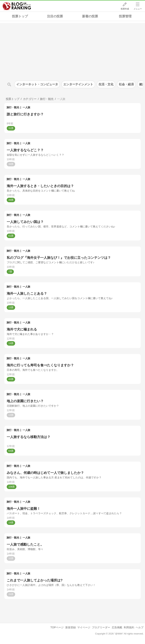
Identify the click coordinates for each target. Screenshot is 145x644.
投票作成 (125, 9)
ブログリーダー (101, 627)
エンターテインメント (78, 84)
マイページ (84, 627)
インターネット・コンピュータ (37, 84)
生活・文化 (106, 84)
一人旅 (26, 107)
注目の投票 (55, 16)
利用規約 (129, 627)
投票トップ (20, 16)
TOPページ (57, 627)
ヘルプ (140, 627)
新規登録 (71, 627)
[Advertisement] (72, 49)
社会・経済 (126, 84)
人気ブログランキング (17, 6)
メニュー (138, 9)
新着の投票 (90, 16)
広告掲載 (117, 627)
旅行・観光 (13, 107)
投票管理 (125, 16)
